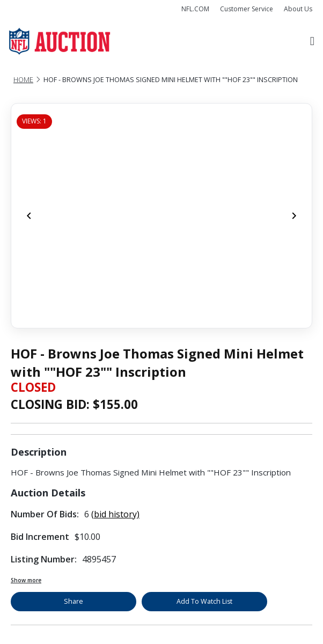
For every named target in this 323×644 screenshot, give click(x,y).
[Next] (294, 216)
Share (74, 601)
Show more (26, 580)
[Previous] (29, 216)
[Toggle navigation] (312, 41)
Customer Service (247, 9)
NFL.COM (195, 9)
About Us (298, 9)
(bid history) (115, 514)
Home (23, 80)
